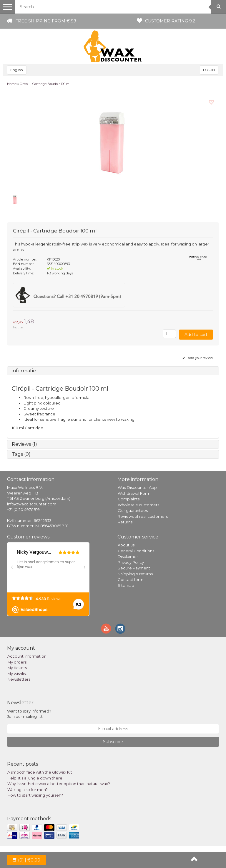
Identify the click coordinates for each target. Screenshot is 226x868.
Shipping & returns (135, 574)
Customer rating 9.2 (170, 21)
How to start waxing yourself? (35, 795)
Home (12, 84)
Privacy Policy (131, 562)
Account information (27, 656)
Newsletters (19, 679)
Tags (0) (21, 454)
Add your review (198, 358)
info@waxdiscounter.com (32, 504)
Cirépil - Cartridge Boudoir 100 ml (45, 84)
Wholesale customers (138, 505)
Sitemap (126, 585)
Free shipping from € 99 (46, 21)
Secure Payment (134, 568)
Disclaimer (128, 556)
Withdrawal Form (134, 493)
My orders (17, 662)
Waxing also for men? (28, 790)
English (17, 70)
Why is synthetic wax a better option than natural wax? (59, 784)
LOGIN (209, 70)
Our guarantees (133, 510)
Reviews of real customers (143, 516)
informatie (24, 371)
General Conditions (136, 551)
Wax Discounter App (137, 487)
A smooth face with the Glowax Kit (40, 772)
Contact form (131, 579)
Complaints (129, 499)
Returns (125, 522)
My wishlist (17, 674)
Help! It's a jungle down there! (35, 778)
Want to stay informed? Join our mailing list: (29, 714)
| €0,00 (26, 860)
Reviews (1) (24, 444)
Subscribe (113, 742)
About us (126, 545)
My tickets (17, 668)
